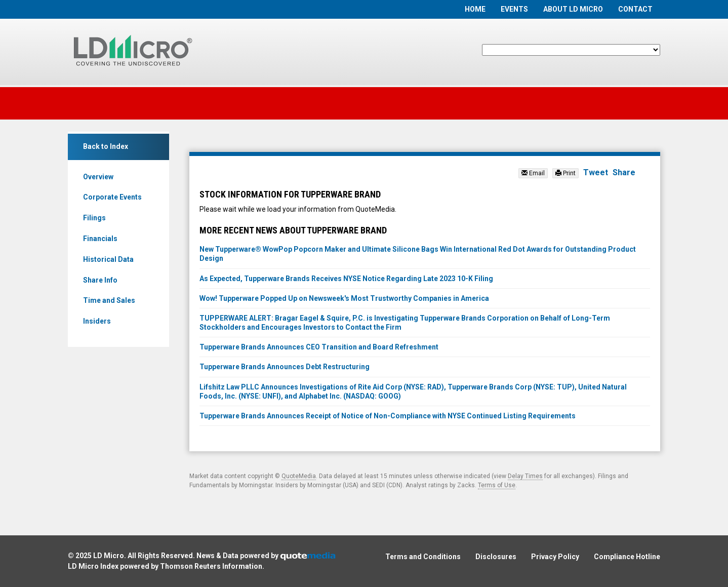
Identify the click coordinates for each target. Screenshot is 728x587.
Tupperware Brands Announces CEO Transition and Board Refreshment (319, 347)
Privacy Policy (555, 557)
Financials (100, 239)
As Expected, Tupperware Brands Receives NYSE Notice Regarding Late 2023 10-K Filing (346, 279)
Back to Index (106, 146)
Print (565, 173)
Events (514, 9)
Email (533, 173)
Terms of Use (497, 485)
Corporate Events (112, 197)
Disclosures (496, 557)
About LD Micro (573, 9)
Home (475, 9)
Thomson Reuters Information (211, 566)
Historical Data (108, 259)
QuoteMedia (299, 476)
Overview (98, 177)
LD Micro (109, 556)
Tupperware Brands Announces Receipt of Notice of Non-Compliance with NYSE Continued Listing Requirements (388, 416)
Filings (94, 218)
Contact (635, 9)
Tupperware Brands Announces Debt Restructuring (285, 367)
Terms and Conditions (423, 557)
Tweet (596, 172)
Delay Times (525, 476)
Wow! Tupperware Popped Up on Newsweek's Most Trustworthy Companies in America (344, 298)
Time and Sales (109, 300)
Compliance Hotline (627, 557)
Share (624, 172)
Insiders (97, 321)
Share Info (100, 280)
